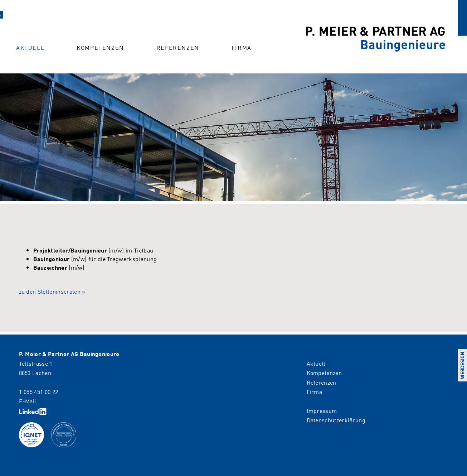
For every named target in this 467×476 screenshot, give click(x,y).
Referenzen (178, 47)
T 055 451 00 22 (39, 391)
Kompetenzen (100, 47)
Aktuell (30, 47)
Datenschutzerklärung (336, 420)
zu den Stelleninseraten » (52, 291)
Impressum (322, 410)
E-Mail (28, 401)
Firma (242, 47)
